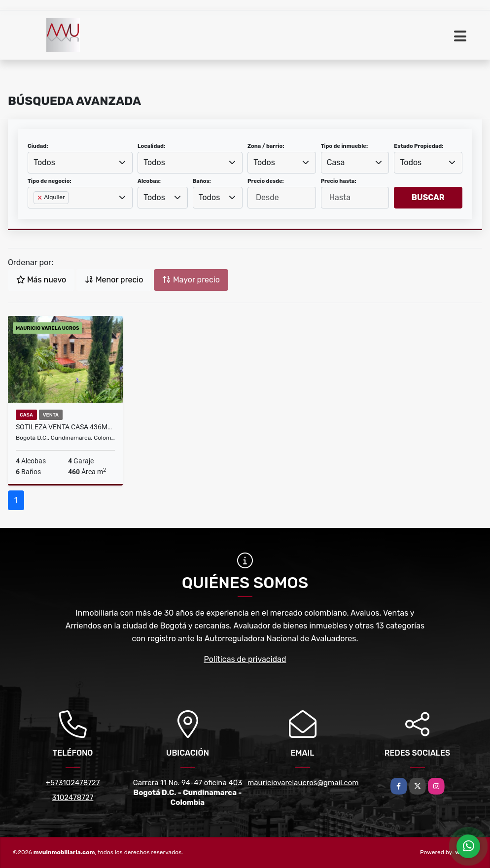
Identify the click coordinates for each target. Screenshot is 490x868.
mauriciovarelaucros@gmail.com (303, 783)
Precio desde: (266, 181)
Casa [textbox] (336, 162)
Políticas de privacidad (245, 659)
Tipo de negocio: (50, 181)
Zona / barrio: (266, 146)
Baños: (202, 181)
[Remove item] (40, 198)
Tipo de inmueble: (344, 146)
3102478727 (73, 798)
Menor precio (114, 280)
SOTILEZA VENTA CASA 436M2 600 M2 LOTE (65, 427)
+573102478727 (73, 783)
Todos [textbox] (44, 162)
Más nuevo (41, 280)
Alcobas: (149, 181)
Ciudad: (38, 146)
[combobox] (80, 163)
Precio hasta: (339, 181)
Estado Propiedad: (419, 146)
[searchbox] (36, 213)
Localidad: (151, 146)
